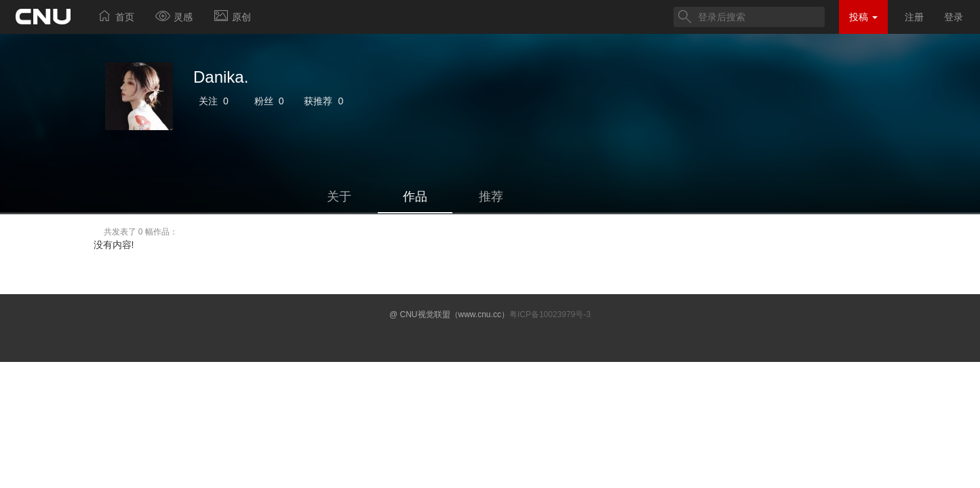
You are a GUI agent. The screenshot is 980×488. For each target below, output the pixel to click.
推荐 (491, 197)
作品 (415, 197)
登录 (954, 17)
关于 (339, 197)
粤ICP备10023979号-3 (550, 314)
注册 (914, 17)
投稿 (863, 17)
